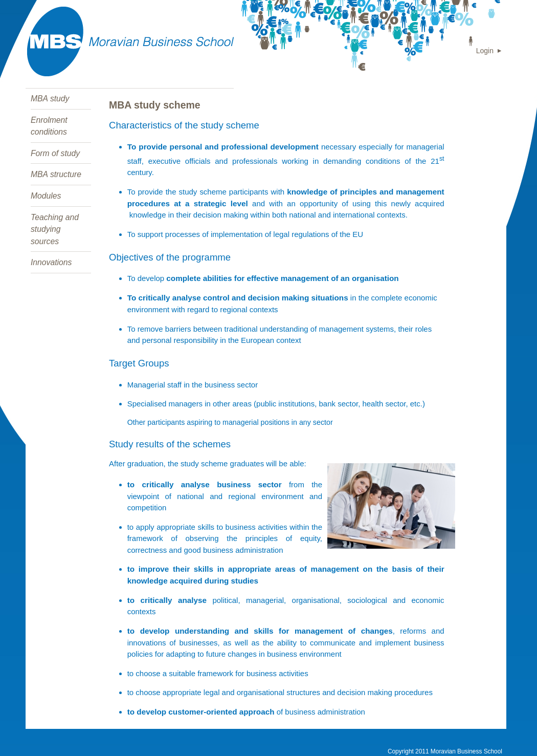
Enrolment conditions (49, 126)
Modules (46, 196)
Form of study (55, 153)
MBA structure (56, 174)
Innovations (51, 262)
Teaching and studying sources (55, 229)
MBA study (50, 99)
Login (485, 51)
